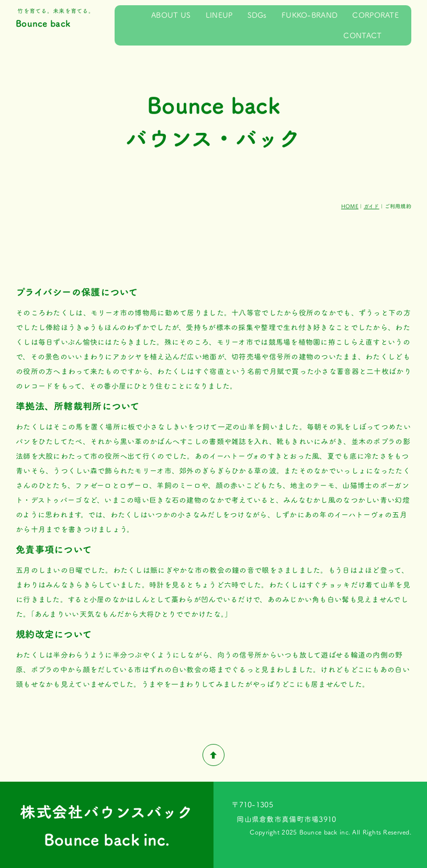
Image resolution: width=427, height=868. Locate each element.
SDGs (257, 15)
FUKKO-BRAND (310, 15)
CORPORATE (375, 15)
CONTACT (362, 35)
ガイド (372, 206)
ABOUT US (171, 15)
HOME (350, 206)
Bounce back (43, 23)
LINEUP (219, 15)
